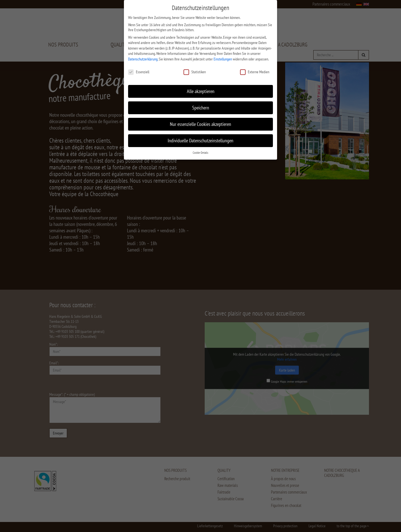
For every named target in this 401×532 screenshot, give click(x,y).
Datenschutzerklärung (143, 55)
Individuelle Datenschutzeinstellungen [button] (200, 137)
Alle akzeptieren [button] (201, 87)
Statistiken (195, 68)
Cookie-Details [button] (200, 149)
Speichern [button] (201, 104)
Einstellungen (223, 55)
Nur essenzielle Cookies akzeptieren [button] (200, 120)
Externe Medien (255, 68)
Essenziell (139, 68)
